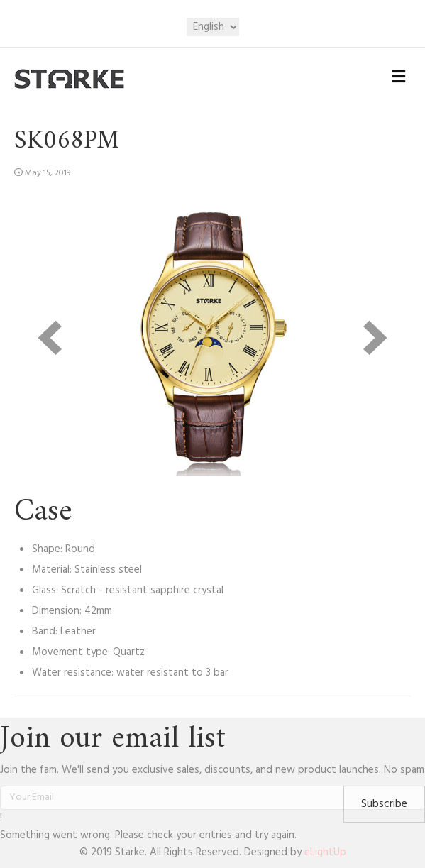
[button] (384, 804)
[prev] (50, 337)
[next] (375, 337)
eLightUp (325, 852)
